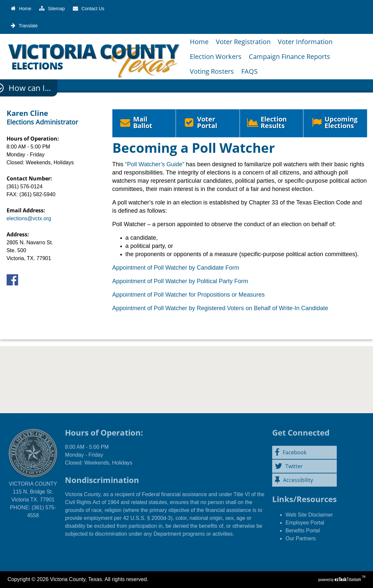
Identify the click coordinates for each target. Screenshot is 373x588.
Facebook (291, 452)
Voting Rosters (212, 71)
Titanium (348, 579)
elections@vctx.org (29, 218)
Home (199, 42)
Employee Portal (305, 523)
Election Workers (216, 56)
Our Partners (301, 538)
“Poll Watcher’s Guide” (155, 164)
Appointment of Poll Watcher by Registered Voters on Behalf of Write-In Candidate (220, 308)
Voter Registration (243, 42)
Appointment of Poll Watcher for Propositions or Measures (189, 295)
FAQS (249, 71)
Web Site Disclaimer (309, 515)
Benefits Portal (302, 531)
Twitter (289, 466)
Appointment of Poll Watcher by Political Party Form (180, 281)
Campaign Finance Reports (289, 56)
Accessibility (294, 480)
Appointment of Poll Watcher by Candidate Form (176, 268)
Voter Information (305, 42)
